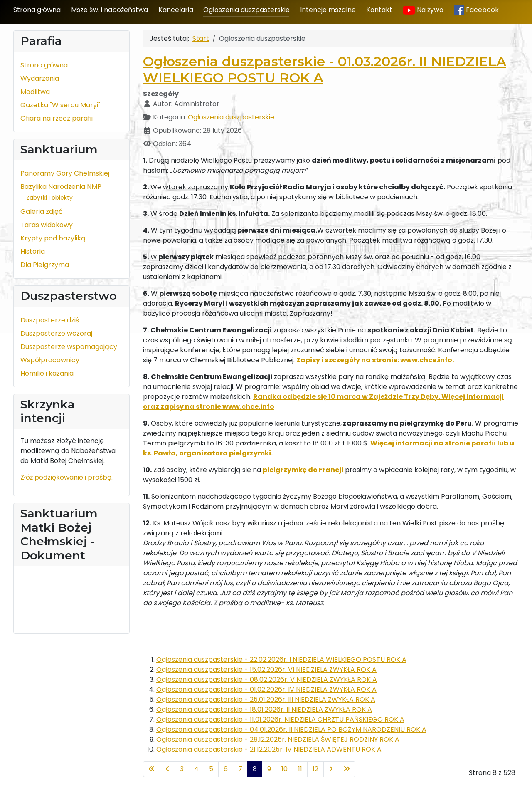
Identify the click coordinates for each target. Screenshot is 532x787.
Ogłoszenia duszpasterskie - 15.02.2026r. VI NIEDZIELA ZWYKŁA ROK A (266, 669)
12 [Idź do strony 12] (315, 769)
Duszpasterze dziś (50, 320)
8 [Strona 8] (255, 769)
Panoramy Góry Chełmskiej (65, 173)
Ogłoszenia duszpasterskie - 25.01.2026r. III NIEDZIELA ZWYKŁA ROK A (266, 699)
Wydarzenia (40, 78)
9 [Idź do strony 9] (269, 769)
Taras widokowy (47, 225)
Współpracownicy (50, 360)
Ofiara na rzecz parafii (57, 118)
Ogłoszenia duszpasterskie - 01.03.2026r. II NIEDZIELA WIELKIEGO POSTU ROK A (325, 69)
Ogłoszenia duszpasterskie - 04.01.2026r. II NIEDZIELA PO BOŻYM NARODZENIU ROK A (291, 729)
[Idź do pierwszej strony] (152, 769)
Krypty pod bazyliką (53, 238)
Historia (33, 251)
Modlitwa (35, 92)
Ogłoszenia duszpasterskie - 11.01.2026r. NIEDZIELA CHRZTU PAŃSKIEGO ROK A (280, 719)
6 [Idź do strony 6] (226, 769)
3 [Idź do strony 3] (182, 769)
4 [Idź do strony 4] (196, 769)
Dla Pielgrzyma (45, 265)
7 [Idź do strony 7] (240, 769)
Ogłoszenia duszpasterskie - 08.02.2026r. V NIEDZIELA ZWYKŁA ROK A (267, 679)
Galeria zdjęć (42, 212)
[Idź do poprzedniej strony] (167, 769)
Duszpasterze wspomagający (69, 347)
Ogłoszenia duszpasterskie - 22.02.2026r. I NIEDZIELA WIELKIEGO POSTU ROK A (281, 660)
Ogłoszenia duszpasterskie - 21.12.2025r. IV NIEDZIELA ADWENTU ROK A (269, 749)
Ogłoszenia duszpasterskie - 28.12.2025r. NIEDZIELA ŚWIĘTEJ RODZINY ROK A (278, 739)
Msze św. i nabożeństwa (110, 10)
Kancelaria (176, 10)
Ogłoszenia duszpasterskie (246, 10)
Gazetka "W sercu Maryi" (60, 105)
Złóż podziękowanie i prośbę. (66, 477)
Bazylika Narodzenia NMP (61, 187)
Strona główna (37, 10)
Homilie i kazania (47, 373)
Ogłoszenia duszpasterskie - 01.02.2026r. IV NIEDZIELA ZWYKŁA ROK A (266, 689)
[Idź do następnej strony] (331, 769)
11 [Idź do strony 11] (300, 769)
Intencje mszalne (328, 10)
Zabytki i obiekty (49, 198)
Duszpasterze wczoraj (56, 333)
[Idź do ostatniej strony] (347, 769)
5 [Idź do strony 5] (211, 769)
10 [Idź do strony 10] (284, 769)
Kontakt (379, 10)
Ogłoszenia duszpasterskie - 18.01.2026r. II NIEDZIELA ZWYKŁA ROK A (264, 709)
